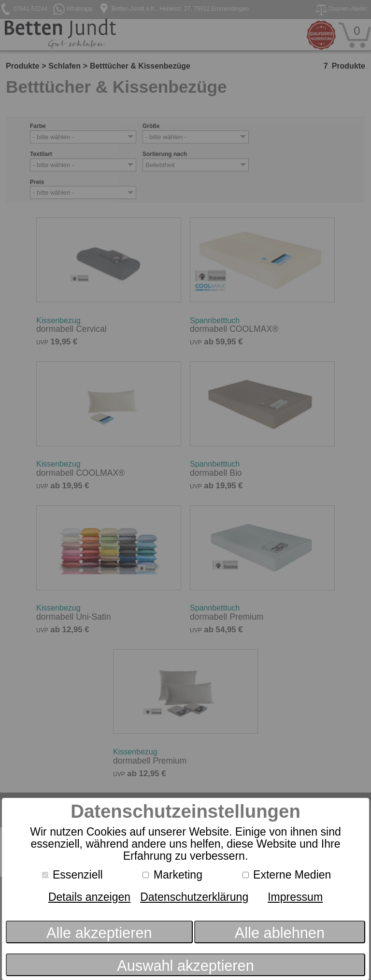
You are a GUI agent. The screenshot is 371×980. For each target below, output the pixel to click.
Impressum (295, 897)
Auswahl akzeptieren (185, 966)
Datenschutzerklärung (194, 897)
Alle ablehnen (280, 933)
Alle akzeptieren (99, 933)
